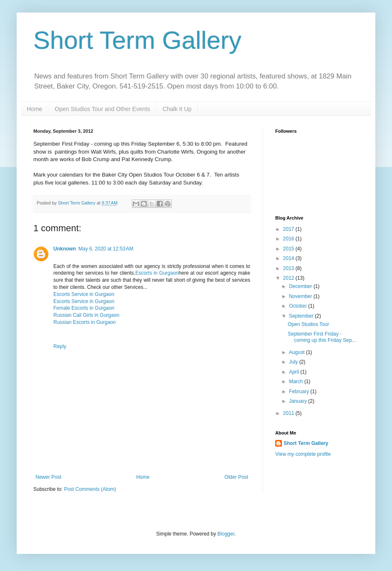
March (297, 382)
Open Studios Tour (308, 324)
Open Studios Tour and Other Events (102, 109)
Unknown (65, 249)
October (299, 306)
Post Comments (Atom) (90, 489)
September (302, 316)
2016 (289, 239)
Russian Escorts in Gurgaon (84, 322)
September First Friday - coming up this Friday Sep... (322, 337)
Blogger (226, 534)
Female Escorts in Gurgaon (84, 308)
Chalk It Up (177, 109)
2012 (289, 278)
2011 (289, 413)
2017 (289, 229)
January (299, 401)
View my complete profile (303, 454)
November (301, 296)
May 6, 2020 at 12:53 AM (106, 249)
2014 (289, 258)
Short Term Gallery (137, 40)
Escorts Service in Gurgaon (84, 294)
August (298, 352)
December (301, 286)
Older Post (236, 477)
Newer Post (48, 477)
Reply (60, 346)
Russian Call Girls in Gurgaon (86, 315)
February (300, 392)
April (295, 372)
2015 (289, 249)
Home (34, 109)
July (294, 362)
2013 (289, 268)
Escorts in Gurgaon (157, 273)
